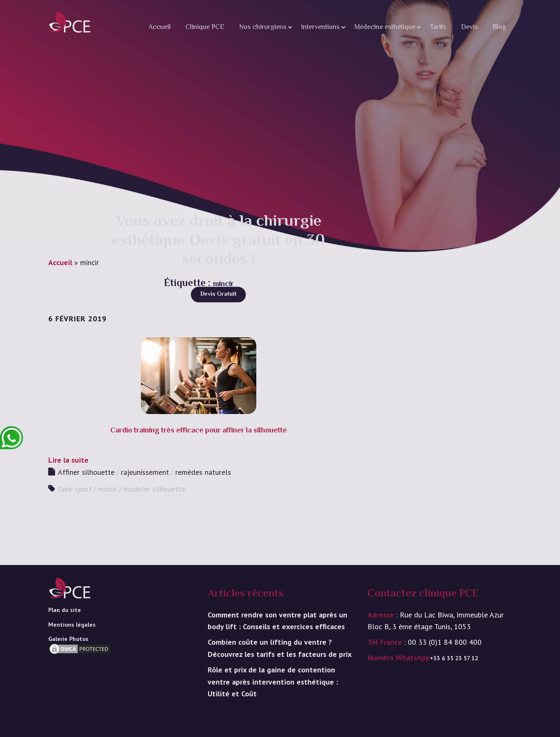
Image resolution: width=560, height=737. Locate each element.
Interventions (320, 27)
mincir (108, 489)
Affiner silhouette (86, 472)
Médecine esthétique (385, 27)
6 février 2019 (77, 319)
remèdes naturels (203, 472)
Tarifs (438, 27)
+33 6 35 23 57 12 (454, 658)
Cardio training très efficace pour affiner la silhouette (199, 431)
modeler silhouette (154, 489)
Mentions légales (72, 625)
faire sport (75, 489)
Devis (469, 27)
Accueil (160, 27)
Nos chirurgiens (263, 27)
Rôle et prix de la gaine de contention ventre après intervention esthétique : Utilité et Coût (273, 682)
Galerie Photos (68, 639)
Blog (499, 27)
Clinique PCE (205, 27)
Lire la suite (68, 460)
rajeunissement (145, 472)
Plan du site (65, 610)
